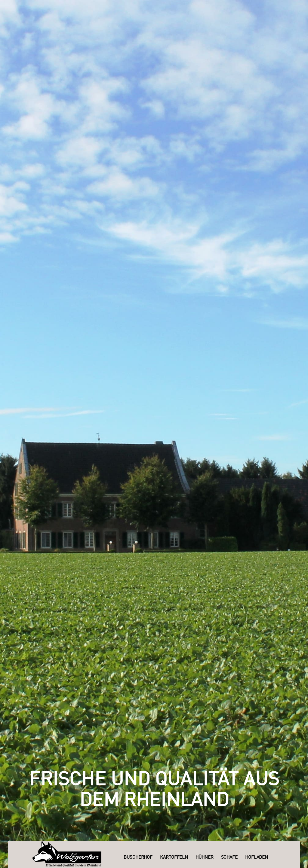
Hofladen (257, 858)
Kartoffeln (174, 858)
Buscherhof (138, 858)
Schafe (229, 858)
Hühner (204, 858)
